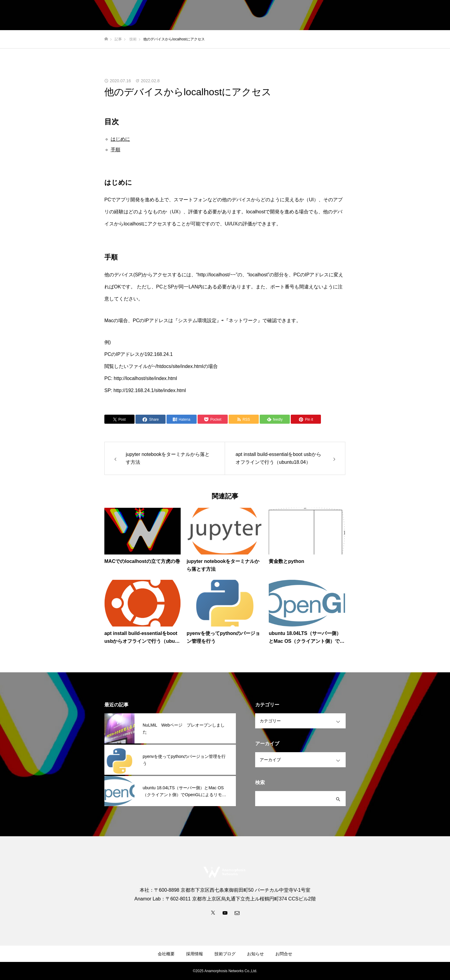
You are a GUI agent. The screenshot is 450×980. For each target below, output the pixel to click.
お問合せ (430, 15)
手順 (116, 150)
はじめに (120, 139)
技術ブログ (400, 15)
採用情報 (343, 15)
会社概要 (315, 15)
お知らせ (370, 15)
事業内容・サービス (277, 15)
